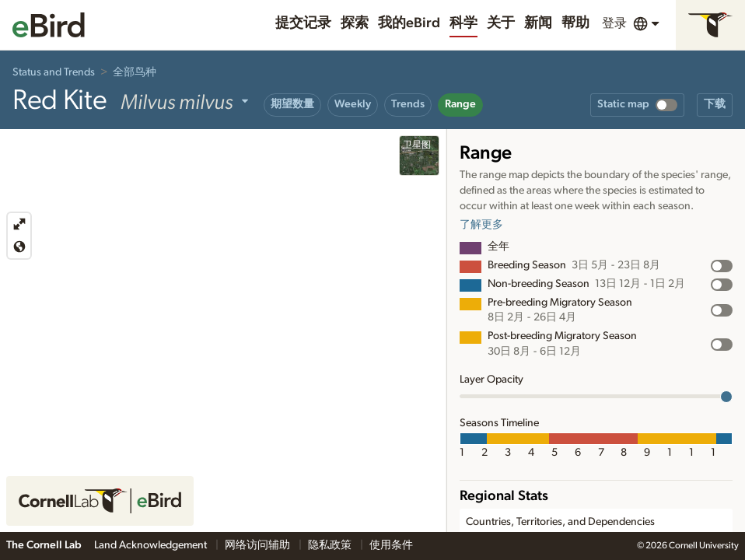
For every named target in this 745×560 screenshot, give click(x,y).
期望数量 (292, 104)
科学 (463, 23)
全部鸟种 (135, 72)
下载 (715, 104)
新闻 (538, 23)
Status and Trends (54, 72)
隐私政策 (331, 545)
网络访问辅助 (259, 545)
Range (460, 104)
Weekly (353, 104)
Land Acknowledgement (152, 545)
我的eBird (409, 23)
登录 (614, 23)
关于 (501, 23)
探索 (355, 23)
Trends (408, 104)
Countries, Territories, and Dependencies (560, 522)
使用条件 (391, 545)
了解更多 (481, 225)
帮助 (575, 23)
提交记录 (303, 23)
